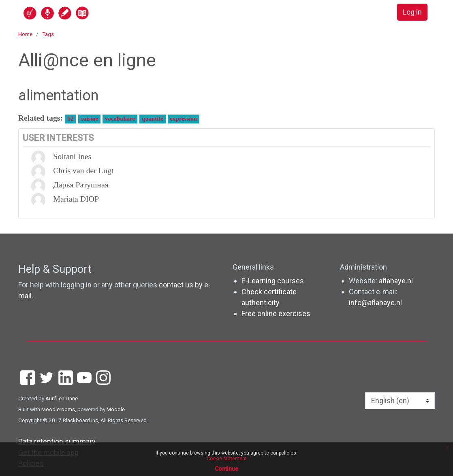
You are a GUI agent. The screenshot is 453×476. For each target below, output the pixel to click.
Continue (226, 469)
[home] (88, 13)
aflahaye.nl (396, 281)
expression (184, 119)
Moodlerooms (58, 409)
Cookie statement (227, 459)
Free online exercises (276, 313)
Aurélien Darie (62, 398)
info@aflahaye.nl (375, 303)
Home (25, 34)
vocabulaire (120, 119)
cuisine (90, 119)
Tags (48, 34)
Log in (412, 12)
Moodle (116, 409)
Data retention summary (57, 441)
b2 (71, 119)
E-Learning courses (273, 281)
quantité (153, 119)
